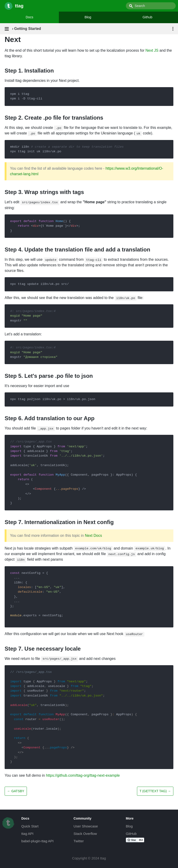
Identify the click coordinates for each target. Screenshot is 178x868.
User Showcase (86, 826)
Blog (88, 17)
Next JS (152, 50)
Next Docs (93, 536)
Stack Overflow (85, 834)
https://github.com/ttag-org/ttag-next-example (83, 775)
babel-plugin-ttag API (37, 841)
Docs (30, 17)
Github (147, 17)
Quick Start (30, 826)
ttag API (27, 834)
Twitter (79, 841)
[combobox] (151, 6)
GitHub (131, 834)
